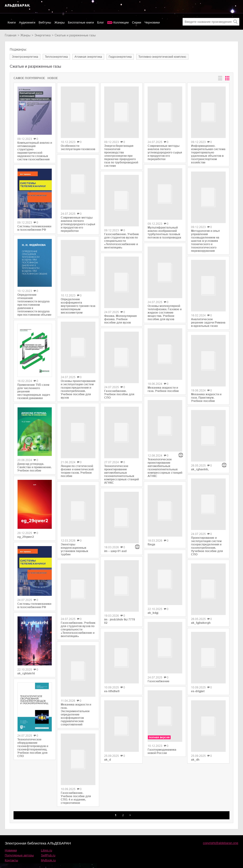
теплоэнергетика (56, 57)
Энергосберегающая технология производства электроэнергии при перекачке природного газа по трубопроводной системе (121, 153)
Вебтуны (45, 22)
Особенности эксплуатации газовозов (78, 145)
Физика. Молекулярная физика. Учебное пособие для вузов (120, 314)
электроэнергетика (25, 57)
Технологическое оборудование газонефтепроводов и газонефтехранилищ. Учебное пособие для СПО (33, 748)
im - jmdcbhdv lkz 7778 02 (120, 592)
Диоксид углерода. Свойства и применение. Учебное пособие (35, 467)
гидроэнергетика (120, 57)
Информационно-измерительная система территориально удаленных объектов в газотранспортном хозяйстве (208, 151)
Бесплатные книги (81, 22)
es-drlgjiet (198, 666)
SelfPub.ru (48, 838)
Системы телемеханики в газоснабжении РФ (34, 228)
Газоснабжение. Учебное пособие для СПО (119, 386)
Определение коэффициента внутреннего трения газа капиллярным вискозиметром (78, 298)
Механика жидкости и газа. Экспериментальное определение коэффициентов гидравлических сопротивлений (76, 700)
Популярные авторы (19, 838)
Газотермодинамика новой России (162, 718)
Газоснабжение (159, 650)
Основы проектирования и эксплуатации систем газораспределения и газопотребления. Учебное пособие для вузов (78, 383)
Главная (11, 35)
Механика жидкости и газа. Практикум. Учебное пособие (206, 391)
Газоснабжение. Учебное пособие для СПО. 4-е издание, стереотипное (76, 781)
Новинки (11, 833)
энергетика (42, 35)
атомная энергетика (88, 57)
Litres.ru (47, 833)
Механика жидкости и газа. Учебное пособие (163, 383)
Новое (53, 78)
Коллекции (121, 22)
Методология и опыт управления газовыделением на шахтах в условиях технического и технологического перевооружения (206, 234)
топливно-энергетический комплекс (162, 57)
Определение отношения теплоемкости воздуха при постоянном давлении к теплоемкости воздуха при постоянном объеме (34, 305)
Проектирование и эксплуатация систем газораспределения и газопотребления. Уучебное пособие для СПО (207, 525)
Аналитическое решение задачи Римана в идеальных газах (208, 318)
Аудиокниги (27, 22)
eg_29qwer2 (26, 537)
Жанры (59, 22)
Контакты (11, 843)
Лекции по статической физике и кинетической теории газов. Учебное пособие (77, 462)
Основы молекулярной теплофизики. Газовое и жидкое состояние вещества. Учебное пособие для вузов (165, 309)
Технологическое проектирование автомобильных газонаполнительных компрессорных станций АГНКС (121, 464)
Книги (12, 22)
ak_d (107, 726)
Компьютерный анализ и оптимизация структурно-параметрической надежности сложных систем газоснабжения (35, 151)
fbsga (151, 519)
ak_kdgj (153, 585)
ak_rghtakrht (26, 673)
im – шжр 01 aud (115, 524)
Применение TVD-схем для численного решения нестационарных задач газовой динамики (34, 391)
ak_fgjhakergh (201, 600)
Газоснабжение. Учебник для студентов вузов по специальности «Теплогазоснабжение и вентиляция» (78, 618)
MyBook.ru (48, 843)
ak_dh (195, 732)
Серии (136, 22)
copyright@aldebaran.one (221, 826)
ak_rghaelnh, (200, 445)
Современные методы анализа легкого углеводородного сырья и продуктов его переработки (78, 219)
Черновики (152, 22)
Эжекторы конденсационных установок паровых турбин (75, 538)
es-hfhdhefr (112, 660)
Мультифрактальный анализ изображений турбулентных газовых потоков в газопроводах (164, 227)
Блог (101, 22)
